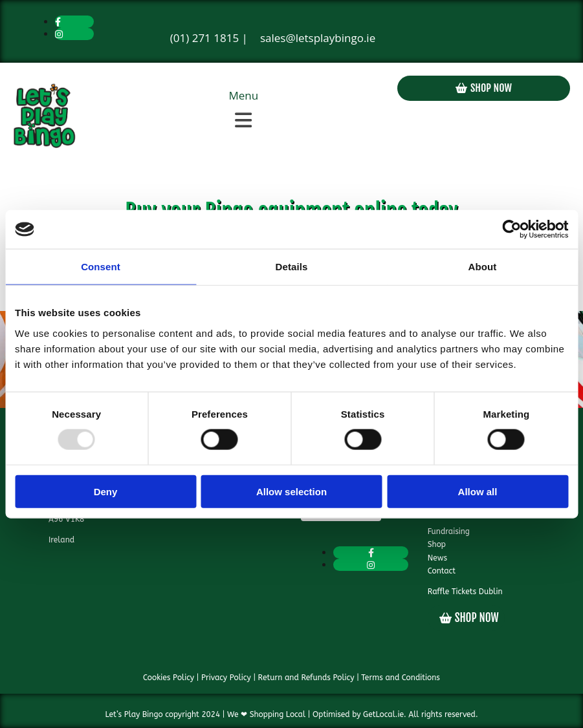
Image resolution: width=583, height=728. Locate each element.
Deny (106, 491)
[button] (244, 120)
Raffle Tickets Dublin (465, 592)
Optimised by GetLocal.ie (358, 714)
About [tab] (483, 267)
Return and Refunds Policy (306, 678)
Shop (437, 544)
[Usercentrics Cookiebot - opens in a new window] (511, 230)
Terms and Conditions (401, 678)
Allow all (478, 491)
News (437, 558)
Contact (442, 571)
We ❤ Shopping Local (266, 714)
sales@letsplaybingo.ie (318, 38)
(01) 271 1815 (204, 38)
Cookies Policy (169, 678)
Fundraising (449, 531)
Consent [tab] (101, 267)
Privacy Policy (226, 678)
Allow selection (291, 491)
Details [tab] (292, 267)
